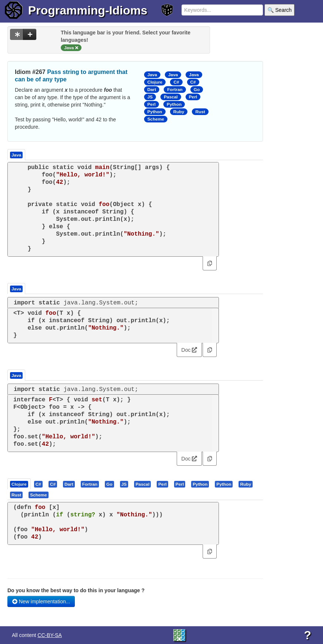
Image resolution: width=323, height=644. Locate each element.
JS (150, 97)
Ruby (179, 112)
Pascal (171, 97)
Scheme (156, 119)
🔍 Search (279, 10)
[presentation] (19, 484)
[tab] (19, 484)
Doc (189, 350)
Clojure (155, 82)
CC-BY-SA (50, 635)
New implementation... (41, 601)
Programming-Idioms (88, 10)
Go (197, 90)
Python (174, 104)
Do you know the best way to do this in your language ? (76, 590)
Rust (200, 112)
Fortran (175, 90)
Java (152, 75)
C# (176, 82)
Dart (152, 90)
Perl (193, 97)
